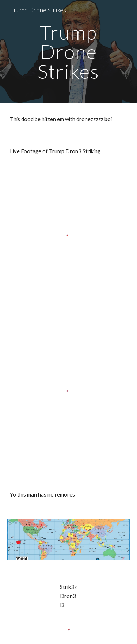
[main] (69, 52)
